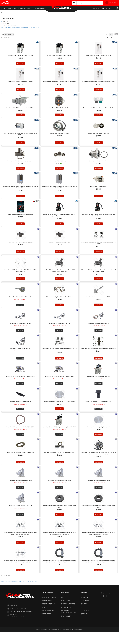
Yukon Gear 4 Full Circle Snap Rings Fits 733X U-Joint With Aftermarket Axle (20, 277)
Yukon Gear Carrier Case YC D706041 (98, 330)
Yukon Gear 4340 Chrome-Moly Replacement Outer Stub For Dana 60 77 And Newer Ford (59, 277)
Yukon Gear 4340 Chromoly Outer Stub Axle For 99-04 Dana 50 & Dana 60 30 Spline (98, 277)
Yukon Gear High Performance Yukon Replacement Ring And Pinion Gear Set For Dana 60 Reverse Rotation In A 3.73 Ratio (98, 572)
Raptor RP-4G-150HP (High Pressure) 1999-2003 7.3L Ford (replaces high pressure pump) (59, 220)
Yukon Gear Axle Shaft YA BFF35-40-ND (20, 303)
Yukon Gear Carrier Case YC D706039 (20, 330)
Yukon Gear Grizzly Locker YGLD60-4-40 (20, 515)
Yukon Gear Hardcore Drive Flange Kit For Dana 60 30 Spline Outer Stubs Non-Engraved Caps (20, 543)
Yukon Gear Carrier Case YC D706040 (59, 330)
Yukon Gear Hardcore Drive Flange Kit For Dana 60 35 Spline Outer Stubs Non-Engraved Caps (98, 543)
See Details (20, 312)
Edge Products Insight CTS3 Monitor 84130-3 (20, 219)
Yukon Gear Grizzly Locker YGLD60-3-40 (59, 489)
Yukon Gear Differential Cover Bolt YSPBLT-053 (98, 409)
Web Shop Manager (78, 641)
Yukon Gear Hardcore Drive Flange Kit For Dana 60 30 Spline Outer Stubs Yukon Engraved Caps (59, 543)
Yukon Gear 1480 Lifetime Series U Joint (59, 248)
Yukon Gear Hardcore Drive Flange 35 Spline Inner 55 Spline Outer (98, 516)
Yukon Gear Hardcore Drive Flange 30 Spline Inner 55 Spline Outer (59, 516)
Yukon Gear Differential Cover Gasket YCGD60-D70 (20, 435)
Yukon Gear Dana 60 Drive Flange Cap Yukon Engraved (59, 409)
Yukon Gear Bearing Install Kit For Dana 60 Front (59, 303)
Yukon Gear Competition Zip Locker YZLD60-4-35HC (59, 383)
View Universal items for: (20, 594)
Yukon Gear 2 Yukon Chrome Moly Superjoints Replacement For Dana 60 (98, 249)
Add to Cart (20, 229)
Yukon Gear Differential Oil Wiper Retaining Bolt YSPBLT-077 (59, 435)
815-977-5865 (14, 618)
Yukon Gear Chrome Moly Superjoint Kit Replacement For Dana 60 (59, 356)
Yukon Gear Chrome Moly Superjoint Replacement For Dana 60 (98, 356)
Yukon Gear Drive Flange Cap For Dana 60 (98, 435)
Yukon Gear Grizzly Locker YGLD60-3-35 (20, 489)
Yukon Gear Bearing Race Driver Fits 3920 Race (98, 303)
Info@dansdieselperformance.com (21, 624)
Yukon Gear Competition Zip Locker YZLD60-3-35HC (20, 383)
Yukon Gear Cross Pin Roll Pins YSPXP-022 (98, 383)
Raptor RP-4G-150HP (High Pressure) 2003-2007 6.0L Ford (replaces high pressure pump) (98, 220)
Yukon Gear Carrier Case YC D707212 (20, 355)
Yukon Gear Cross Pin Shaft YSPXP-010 (20, 409)
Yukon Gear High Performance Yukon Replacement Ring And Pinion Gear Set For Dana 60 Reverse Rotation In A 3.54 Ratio (59, 572)
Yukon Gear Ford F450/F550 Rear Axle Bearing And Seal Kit (59, 462)
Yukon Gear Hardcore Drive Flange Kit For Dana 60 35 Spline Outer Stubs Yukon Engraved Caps (20, 571)
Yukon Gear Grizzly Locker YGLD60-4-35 (98, 489)
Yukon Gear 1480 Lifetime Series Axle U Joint (20, 248)
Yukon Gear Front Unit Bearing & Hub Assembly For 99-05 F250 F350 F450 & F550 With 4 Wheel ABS (98, 462)
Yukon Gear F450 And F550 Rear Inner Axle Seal (20, 461)
